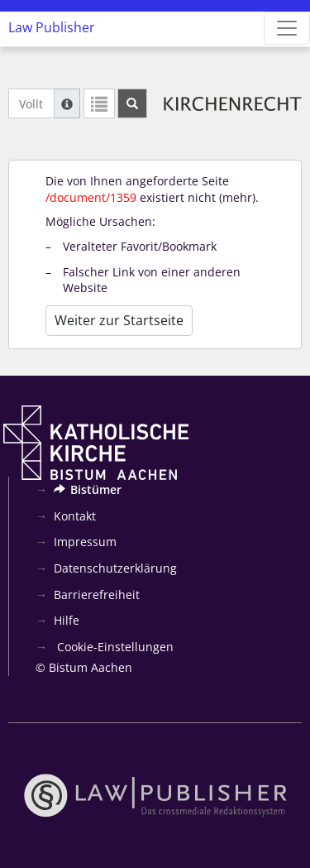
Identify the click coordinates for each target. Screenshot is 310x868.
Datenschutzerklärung (115, 568)
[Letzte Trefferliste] (99, 103)
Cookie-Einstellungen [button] (114, 647)
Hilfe (67, 620)
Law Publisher (52, 27)
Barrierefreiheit (97, 595)
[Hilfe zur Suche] (67, 103)
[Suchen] (132, 103)
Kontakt (75, 516)
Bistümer (88, 489)
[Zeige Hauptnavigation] (287, 28)
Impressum (85, 542)
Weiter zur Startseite (119, 320)
